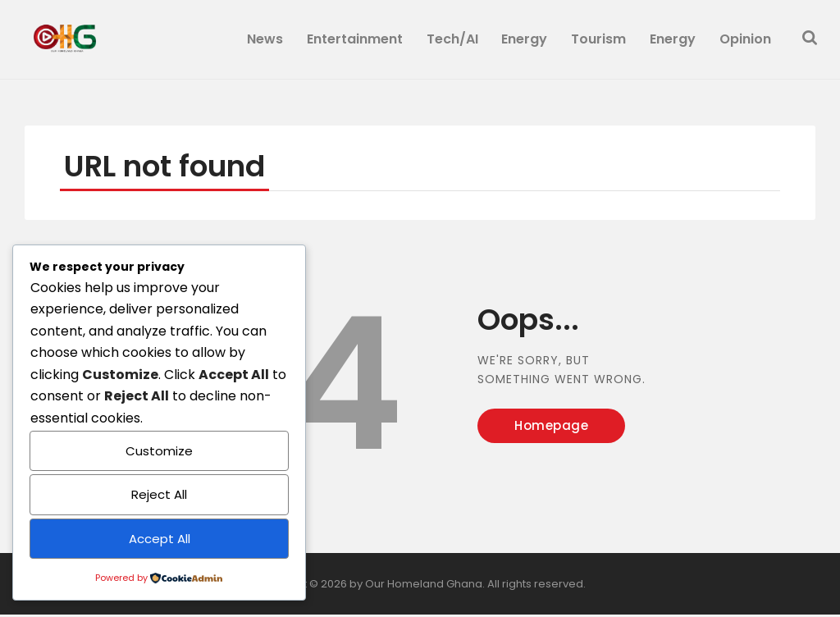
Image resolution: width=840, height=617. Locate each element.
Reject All (159, 494)
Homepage (551, 428)
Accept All (160, 539)
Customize (159, 451)
